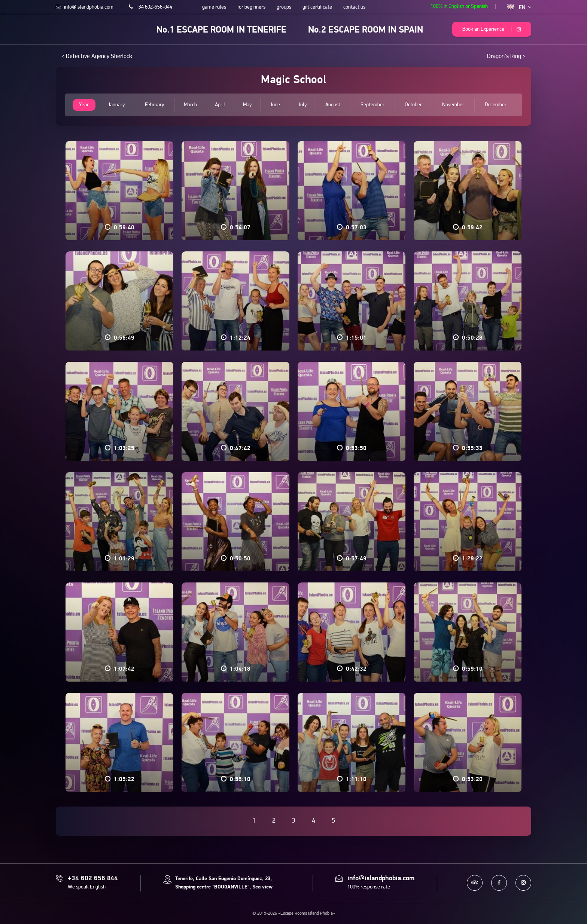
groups (284, 7)
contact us (354, 7)
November (453, 105)
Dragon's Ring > (506, 56)
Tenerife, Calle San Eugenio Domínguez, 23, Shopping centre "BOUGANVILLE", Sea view (224, 883)
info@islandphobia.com (85, 7)
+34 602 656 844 (93, 879)
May (247, 105)
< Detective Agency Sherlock (97, 56)
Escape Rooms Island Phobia (61, 29)
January (116, 105)
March (190, 105)
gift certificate (317, 7)
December (496, 105)
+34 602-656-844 (150, 7)
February (155, 105)
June (275, 105)
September (372, 105)
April (220, 105)
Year (84, 105)
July (302, 105)
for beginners (251, 7)
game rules (214, 7)
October (413, 105)
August (333, 105)
